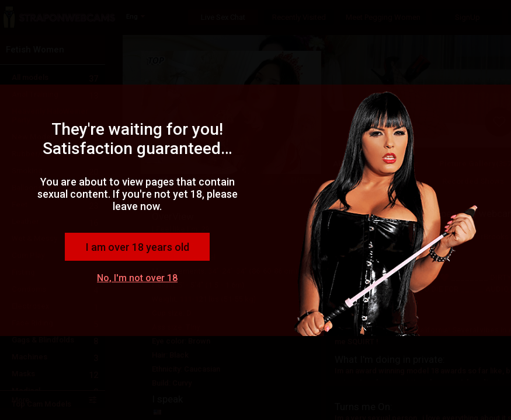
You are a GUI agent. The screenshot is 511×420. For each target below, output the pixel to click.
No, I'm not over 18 (137, 278)
